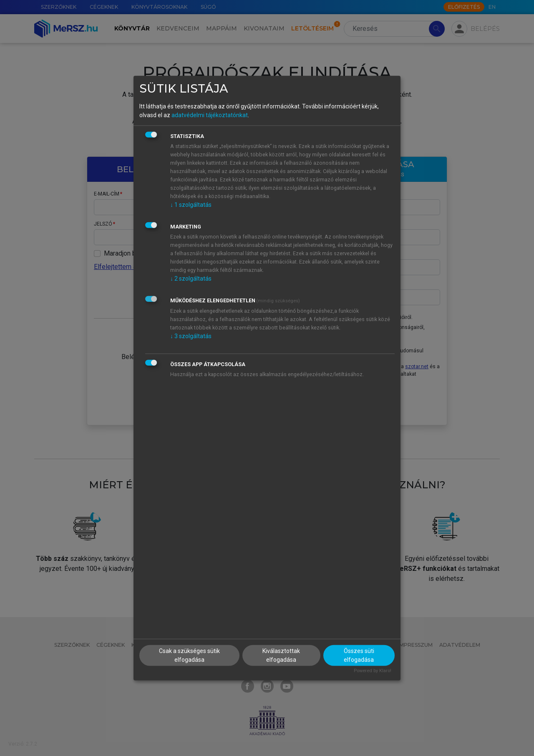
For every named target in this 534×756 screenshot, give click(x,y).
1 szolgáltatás (191, 205)
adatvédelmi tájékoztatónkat (210, 115)
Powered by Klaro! (373, 671)
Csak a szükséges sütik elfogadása (189, 655)
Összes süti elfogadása (359, 655)
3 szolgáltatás (191, 336)
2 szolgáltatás (191, 279)
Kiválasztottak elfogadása (281, 655)
